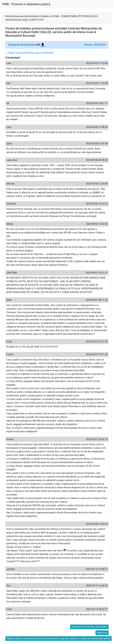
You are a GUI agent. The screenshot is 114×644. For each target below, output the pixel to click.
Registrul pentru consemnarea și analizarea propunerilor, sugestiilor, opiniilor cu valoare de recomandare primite (58, 638)
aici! (40, 45)
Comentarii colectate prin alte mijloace (89, 627)
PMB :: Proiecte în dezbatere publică (26, 4)
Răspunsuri (102, 633)
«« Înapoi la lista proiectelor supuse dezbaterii (30, 53)
